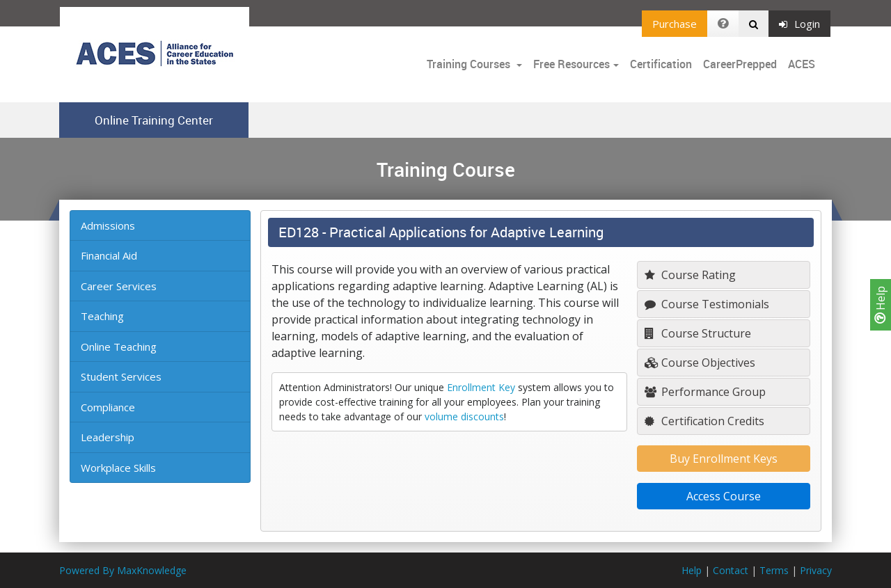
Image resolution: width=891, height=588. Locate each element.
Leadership (108, 437)
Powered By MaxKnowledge (123, 570)
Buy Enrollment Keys (724, 459)
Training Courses (470, 64)
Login (799, 24)
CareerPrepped (740, 64)
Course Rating (690, 275)
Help (881, 305)
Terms (774, 570)
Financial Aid (109, 255)
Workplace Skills (118, 468)
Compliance (108, 407)
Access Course (724, 496)
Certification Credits (704, 421)
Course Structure (698, 333)
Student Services (121, 376)
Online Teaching (119, 347)
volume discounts (464, 416)
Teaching (102, 316)
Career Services (119, 286)
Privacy (816, 570)
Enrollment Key (481, 387)
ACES (802, 64)
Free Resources (571, 64)
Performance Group (705, 392)
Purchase (675, 24)
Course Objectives (700, 363)
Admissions (108, 225)
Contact (731, 570)
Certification (661, 64)
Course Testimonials (707, 304)
